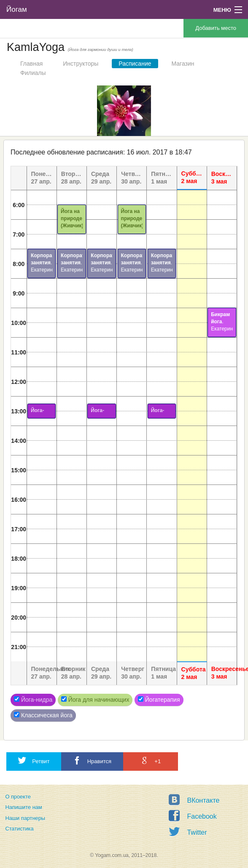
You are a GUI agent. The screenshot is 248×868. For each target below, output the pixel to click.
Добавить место (216, 28)
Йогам (17, 9)
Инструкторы (81, 64)
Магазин (183, 64)
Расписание (135, 64)
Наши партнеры (25, 818)
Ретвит (34, 760)
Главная (31, 64)
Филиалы (33, 73)
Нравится (92, 760)
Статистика (19, 829)
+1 (151, 760)
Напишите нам (23, 807)
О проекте (18, 797)
